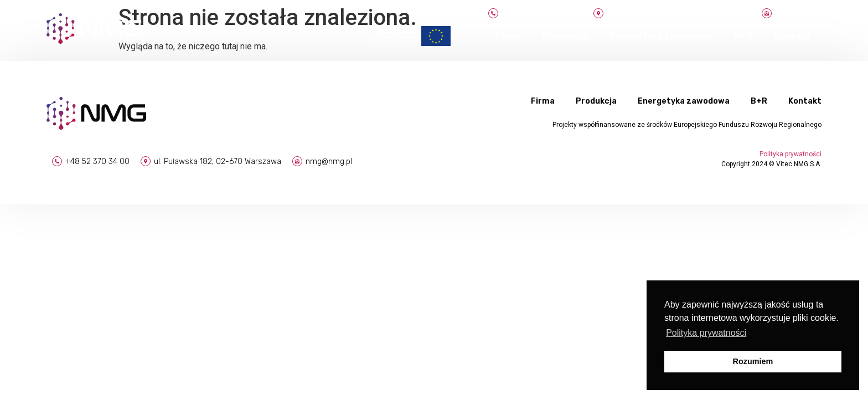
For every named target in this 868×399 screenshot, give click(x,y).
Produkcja (565, 36)
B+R (743, 36)
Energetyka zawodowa (661, 36)
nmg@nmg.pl (329, 162)
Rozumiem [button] (753, 361)
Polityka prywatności (790, 154)
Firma (508, 36)
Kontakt (792, 36)
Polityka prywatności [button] (706, 333)
